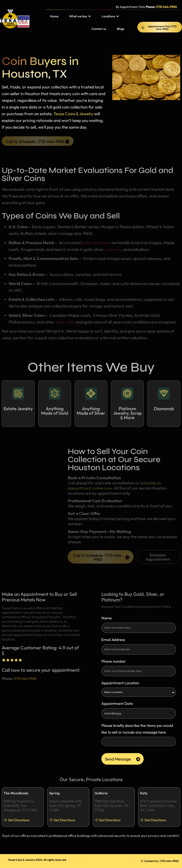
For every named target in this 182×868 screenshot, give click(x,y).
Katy (144, 793)
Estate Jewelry (18, 409)
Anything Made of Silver (91, 411)
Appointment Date (117, 704)
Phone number (114, 661)
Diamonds (164, 409)
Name (107, 618)
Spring (54, 793)
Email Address (113, 640)
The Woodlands (16, 793)
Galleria (101, 793)
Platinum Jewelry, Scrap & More (127, 413)
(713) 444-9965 (166, 7)
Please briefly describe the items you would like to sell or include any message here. (137, 729)
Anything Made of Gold (55, 411)
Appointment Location (120, 683)
